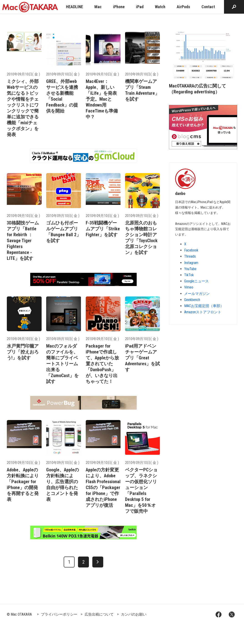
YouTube (190, 269)
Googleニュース (196, 281)
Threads (190, 256)
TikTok (189, 275)
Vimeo (189, 287)
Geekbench (192, 300)
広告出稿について (99, 614)
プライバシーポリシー (59, 614)
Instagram (191, 263)
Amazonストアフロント (203, 312)
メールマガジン (197, 294)
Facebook (191, 250)
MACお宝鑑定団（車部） (204, 306)
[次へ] (98, 562)
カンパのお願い (134, 614)
